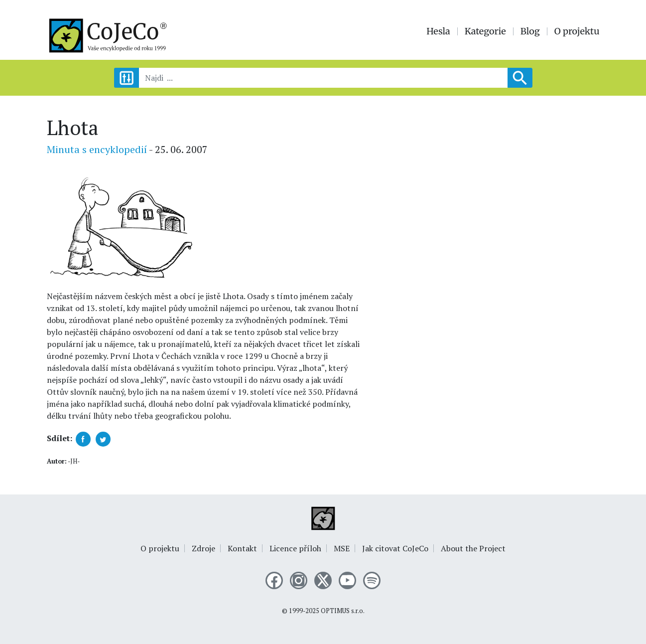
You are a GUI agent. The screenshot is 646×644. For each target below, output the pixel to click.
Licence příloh (295, 548)
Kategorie (485, 31)
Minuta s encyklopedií (97, 149)
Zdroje (203, 548)
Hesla (438, 31)
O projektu (577, 31)
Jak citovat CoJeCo (395, 548)
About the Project (473, 548)
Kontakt (242, 548)
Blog (530, 31)
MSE (342, 548)
